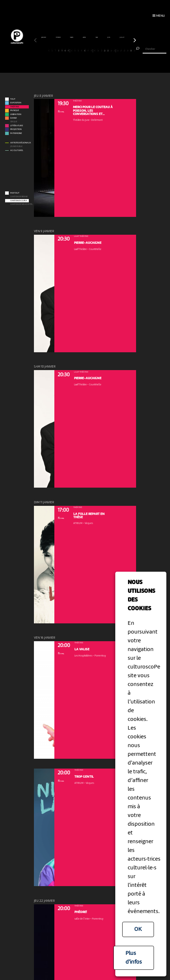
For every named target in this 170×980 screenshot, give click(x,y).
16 (85, 50)
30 (131, 50)
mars (72, 37)
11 (68, 50)
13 (75, 50)
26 (118, 50)
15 (82, 50)
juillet (122, 37)
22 (105, 50)
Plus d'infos (134, 958)
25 (114, 50)
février (58, 37)
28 (124, 50)
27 (121, 50)
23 (108, 50)
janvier (44, 37)
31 (134, 50)
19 (95, 50)
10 (65, 50)
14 (78, 50)
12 (72, 50)
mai (97, 37)
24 (111, 50)
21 (101, 50)
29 (128, 50)
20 (98, 50)
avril (85, 37)
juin (109, 37)
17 (88, 50)
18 (91, 50)
